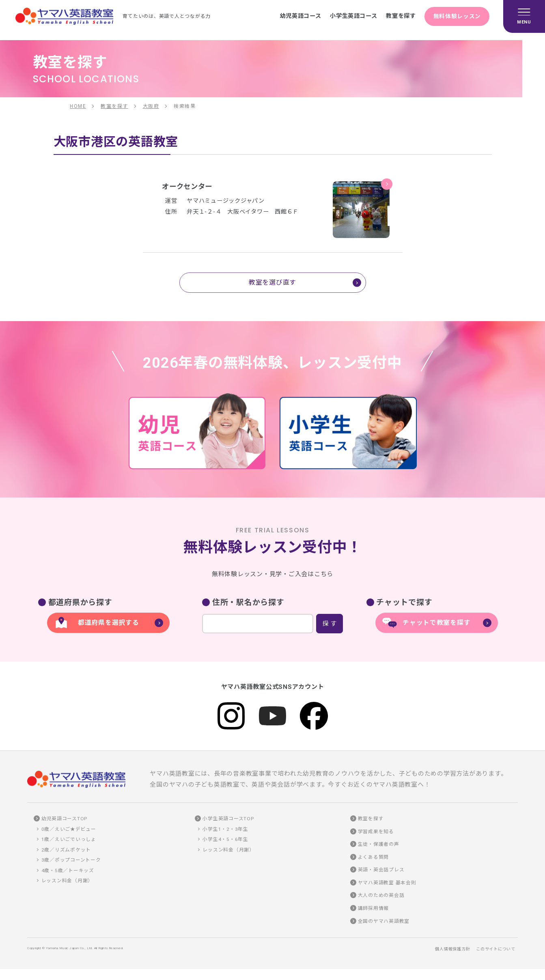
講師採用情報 (374, 908)
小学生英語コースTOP (228, 819)
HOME (78, 106)
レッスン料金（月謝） (67, 881)
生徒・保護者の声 (379, 844)
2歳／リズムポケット (66, 850)
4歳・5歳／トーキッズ (68, 871)
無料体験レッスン (457, 16)
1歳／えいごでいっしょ (69, 839)
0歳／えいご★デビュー (69, 829)
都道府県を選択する (109, 623)
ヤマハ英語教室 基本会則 (387, 883)
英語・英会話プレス (381, 870)
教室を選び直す (272, 282)
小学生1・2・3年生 (225, 829)
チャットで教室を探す (437, 623)
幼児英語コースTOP (65, 819)
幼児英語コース (295, 16)
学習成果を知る (376, 832)
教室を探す (399, 16)
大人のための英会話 (381, 895)
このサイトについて (496, 949)
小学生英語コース (350, 16)
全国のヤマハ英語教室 (384, 921)
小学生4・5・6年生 (225, 839)
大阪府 (151, 106)
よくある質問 (374, 857)
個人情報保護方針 (452, 949)
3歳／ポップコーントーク (71, 860)
